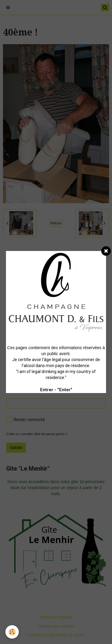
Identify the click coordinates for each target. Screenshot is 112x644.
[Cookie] (12, 632)
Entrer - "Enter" (56, 390)
